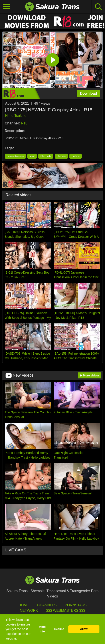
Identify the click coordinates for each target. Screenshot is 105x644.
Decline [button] (59, 629)
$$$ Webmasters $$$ (66, 610)
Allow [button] (84, 629)
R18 (24, 123)
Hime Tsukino (16, 116)
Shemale (61, 156)
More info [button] (42, 629)
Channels (47, 605)
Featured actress (15, 156)
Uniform (76, 156)
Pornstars (76, 605)
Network (29, 610)
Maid (32, 156)
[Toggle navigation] (7, 7)
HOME (24, 605)
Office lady (46, 156)
